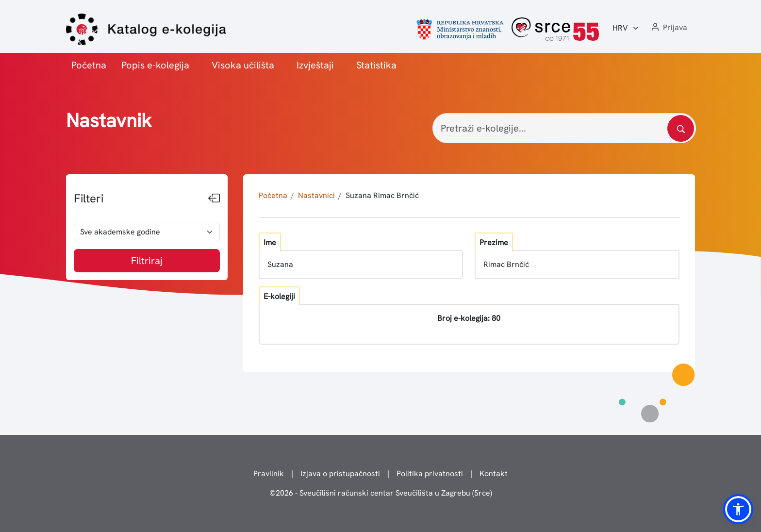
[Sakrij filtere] (214, 199)
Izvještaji (315, 65)
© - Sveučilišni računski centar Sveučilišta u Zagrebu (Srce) (381, 493)
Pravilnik (269, 474)
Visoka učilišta (243, 65)
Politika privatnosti (430, 474)
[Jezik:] (626, 28)
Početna (89, 65)
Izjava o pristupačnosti (340, 474)
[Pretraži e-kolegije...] (564, 128)
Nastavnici (316, 195)
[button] (668, 28)
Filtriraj (147, 261)
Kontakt (494, 474)
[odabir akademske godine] (147, 232)
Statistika (376, 65)
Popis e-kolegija (155, 65)
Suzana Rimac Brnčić (382, 195)
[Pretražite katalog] (681, 128)
